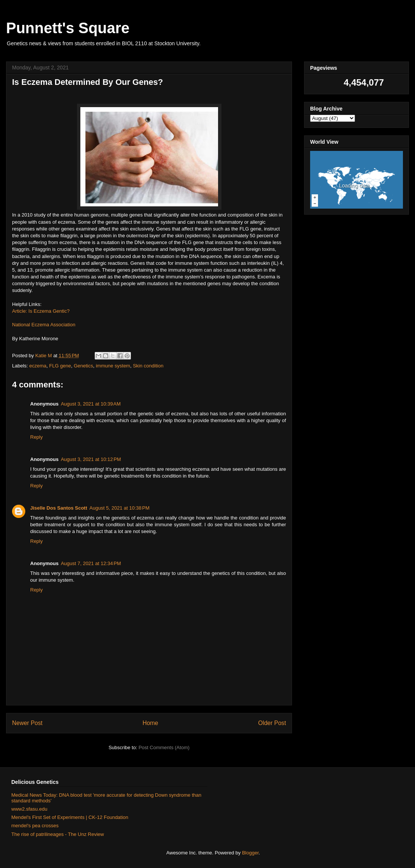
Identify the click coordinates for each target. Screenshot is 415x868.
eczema (38, 366)
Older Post (272, 723)
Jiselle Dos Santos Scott (59, 508)
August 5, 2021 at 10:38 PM (119, 508)
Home (151, 723)
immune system (113, 366)
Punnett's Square (68, 28)
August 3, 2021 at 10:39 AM (91, 404)
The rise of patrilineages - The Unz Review (58, 834)
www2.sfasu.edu (29, 809)
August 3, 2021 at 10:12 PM (91, 459)
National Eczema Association (44, 325)
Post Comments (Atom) (164, 747)
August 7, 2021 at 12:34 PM (91, 563)
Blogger (250, 853)
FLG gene (60, 366)
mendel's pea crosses (35, 826)
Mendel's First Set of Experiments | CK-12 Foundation (70, 817)
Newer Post (27, 723)
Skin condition (148, 366)
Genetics (83, 366)
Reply (36, 437)
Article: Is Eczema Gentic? (41, 311)
